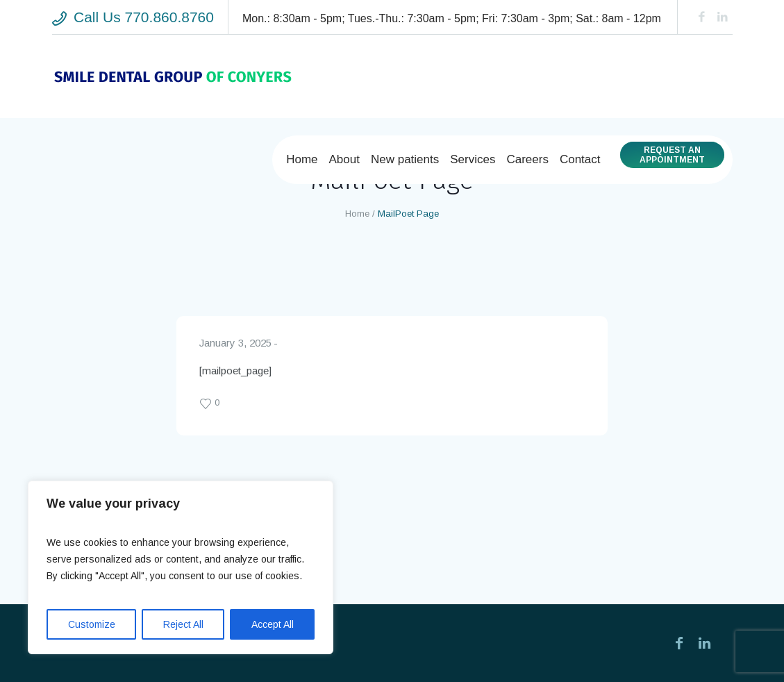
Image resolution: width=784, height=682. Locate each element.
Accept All (273, 624)
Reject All (183, 624)
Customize (92, 624)
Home (357, 214)
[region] (181, 567)
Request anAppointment (672, 155)
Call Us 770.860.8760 (144, 17)
